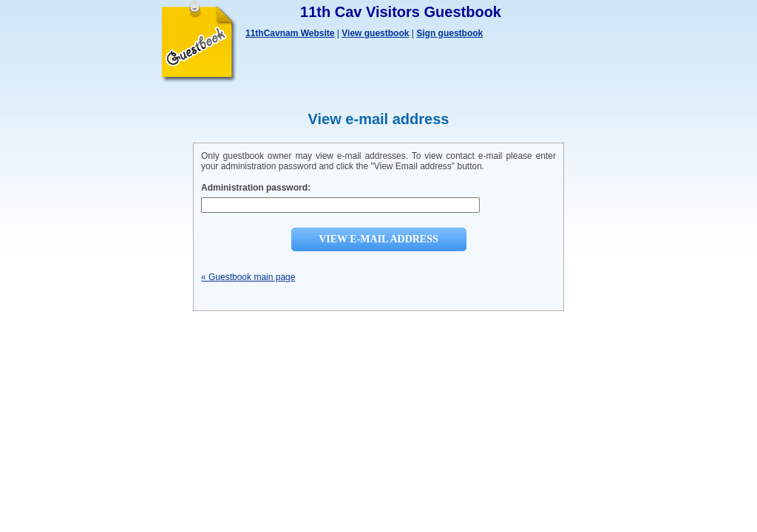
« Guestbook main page (248, 277)
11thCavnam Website (290, 33)
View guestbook (375, 33)
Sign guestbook (449, 33)
